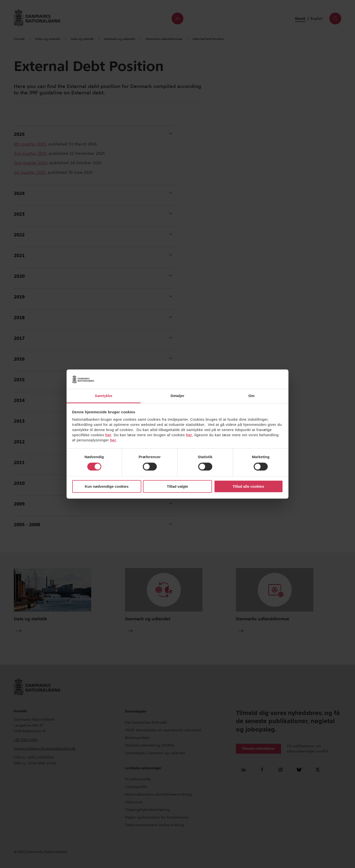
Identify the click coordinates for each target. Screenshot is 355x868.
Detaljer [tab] (177, 396)
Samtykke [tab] (104, 396)
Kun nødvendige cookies (107, 486)
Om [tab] (251, 396)
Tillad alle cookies (248, 486)
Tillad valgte (177, 486)
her (108, 435)
